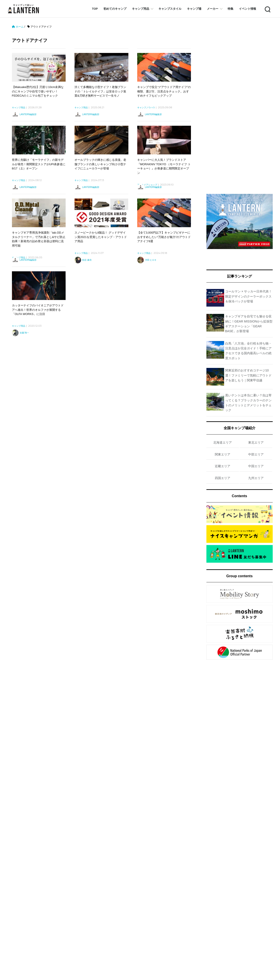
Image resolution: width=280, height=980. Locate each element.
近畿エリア (223, 466)
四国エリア (223, 478)
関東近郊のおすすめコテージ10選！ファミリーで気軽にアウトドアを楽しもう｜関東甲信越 (248, 375)
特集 (230, 9)
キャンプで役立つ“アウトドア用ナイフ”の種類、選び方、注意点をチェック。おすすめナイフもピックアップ (164, 91)
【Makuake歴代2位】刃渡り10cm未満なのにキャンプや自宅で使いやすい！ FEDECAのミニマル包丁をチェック (38, 91)
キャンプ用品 (141, 9)
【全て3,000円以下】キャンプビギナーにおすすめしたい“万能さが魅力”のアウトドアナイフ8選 (164, 237)
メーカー (213, 9)
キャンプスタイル (170, 9)
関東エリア (223, 454)
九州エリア (256, 478)
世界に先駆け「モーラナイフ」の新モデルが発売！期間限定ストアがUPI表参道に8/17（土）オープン (39, 164)
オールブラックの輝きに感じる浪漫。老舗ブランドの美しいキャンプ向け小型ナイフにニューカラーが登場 (100, 164)
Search (267, 9)
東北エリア (256, 442)
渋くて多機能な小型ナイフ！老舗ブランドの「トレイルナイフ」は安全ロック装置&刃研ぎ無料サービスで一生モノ (100, 91)
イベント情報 (248, 9)
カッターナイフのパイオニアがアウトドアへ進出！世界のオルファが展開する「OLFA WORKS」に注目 (38, 310)
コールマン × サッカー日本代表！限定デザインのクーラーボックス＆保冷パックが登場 (249, 296)
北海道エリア (223, 442)
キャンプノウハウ (146, 108)
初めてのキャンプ (115, 9)
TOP (95, 9)
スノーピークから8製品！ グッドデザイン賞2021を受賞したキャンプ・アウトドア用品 (101, 237)
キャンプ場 (194, 9)
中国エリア (256, 466)
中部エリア (256, 454)
